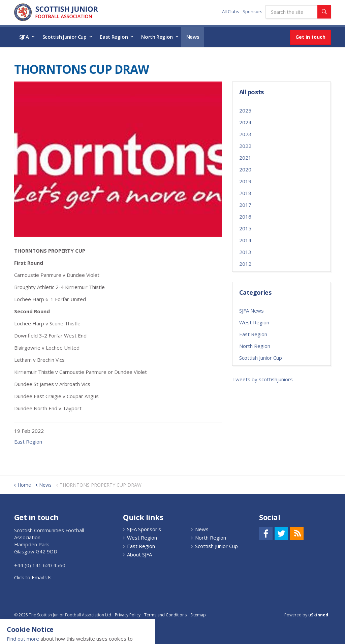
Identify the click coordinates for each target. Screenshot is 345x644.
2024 (245, 122)
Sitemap (198, 615)
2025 (245, 110)
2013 (245, 252)
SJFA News (252, 311)
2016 (245, 217)
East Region (114, 37)
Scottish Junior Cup (65, 37)
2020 (245, 169)
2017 (245, 205)
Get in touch (310, 37)
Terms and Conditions (165, 615)
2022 (245, 146)
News (193, 37)
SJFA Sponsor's (144, 529)
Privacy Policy (128, 615)
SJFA (24, 37)
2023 (245, 134)
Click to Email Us (33, 577)
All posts (252, 92)
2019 (245, 181)
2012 (245, 264)
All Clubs (231, 11)
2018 (245, 193)
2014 (245, 240)
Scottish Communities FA (56, 12)
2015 (245, 228)
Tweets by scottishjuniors (262, 379)
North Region (157, 37)
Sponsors (253, 11)
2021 (245, 158)
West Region (254, 322)
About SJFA (139, 555)
